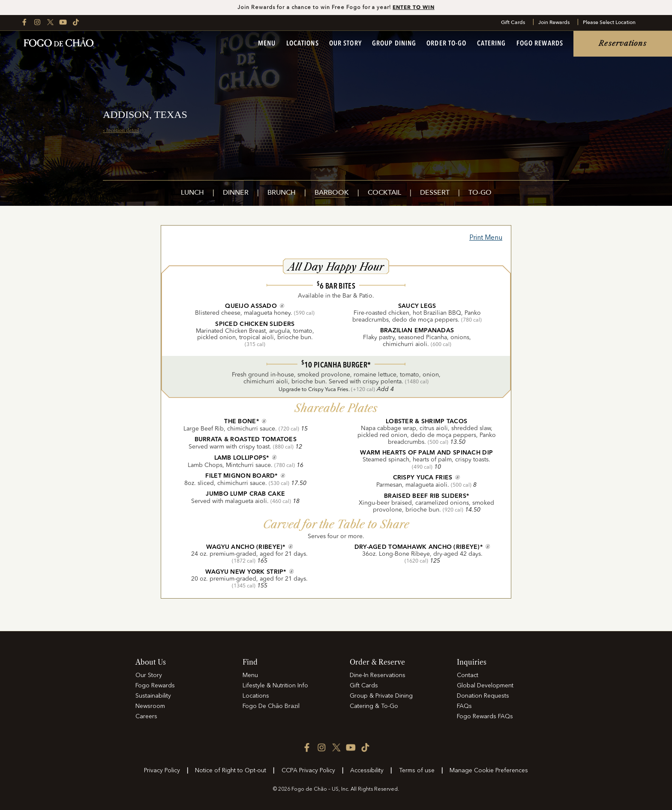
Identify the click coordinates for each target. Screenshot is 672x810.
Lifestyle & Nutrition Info (275, 686)
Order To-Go (446, 44)
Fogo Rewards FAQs (485, 717)
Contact (468, 675)
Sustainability (153, 696)
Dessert (435, 193)
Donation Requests (483, 696)
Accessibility (367, 771)
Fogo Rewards (540, 44)
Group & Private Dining (381, 696)
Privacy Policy (162, 771)
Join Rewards (554, 23)
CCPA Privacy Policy (308, 771)
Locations (303, 44)
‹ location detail (121, 130)
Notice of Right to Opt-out (231, 771)
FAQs (464, 706)
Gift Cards (513, 23)
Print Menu (486, 238)
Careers (146, 717)
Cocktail (384, 193)
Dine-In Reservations (378, 675)
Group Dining (394, 44)
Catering (492, 44)
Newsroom (150, 706)
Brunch (282, 193)
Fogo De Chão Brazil (271, 706)
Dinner (236, 193)
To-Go (480, 193)
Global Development (485, 686)
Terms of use (417, 771)
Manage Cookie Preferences (489, 771)
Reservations (622, 44)
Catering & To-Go (374, 706)
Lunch (192, 193)
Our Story (345, 44)
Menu (267, 44)
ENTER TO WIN (414, 7)
